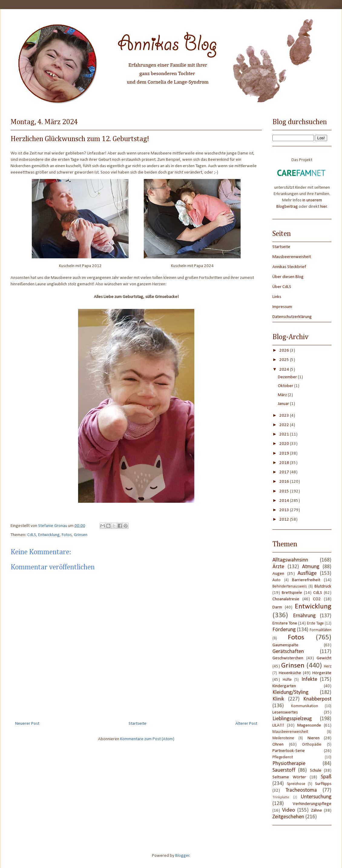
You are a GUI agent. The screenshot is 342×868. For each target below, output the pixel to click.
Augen (278, 574)
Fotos (67, 535)
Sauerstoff (284, 770)
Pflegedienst (283, 757)
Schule (316, 771)
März (283, 395)
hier (324, 207)
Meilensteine (283, 738)
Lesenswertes (285, 712)
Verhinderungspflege (312, 804)
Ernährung (304, 616)
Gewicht (324, 658)
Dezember (288, 377)
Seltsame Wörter (289, 777)
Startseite (138, 724)
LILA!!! (278, 726)
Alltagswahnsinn (290, 560)
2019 (285, 454)
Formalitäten (321, 630)
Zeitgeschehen (288, 817)
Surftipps (323, 784)
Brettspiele (292, 593)
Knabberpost (317, 699)
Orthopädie (312, 745)
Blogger (182, 856)
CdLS (32, 535)
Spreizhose (296, 784)
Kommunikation (305, 706)
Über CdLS (282, 287)
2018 (285, 463)
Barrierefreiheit (306, 580)
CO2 (317, 599)
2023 (285, 416)
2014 (285, 501)
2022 (285, 425)
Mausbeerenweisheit (292, 257)
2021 (285, 434)
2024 (285, 370)
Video (289, 810)
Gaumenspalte (285, 645)
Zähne (317, 811)
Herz (328, 666)
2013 (285, 510)
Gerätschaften (288, 652)
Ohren (278, 745)
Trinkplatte (281, 797)
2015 (285, 491)
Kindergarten (284, 686)
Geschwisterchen (288, 658)
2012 (285, 520)
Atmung (311, 567)
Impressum (282, 307)
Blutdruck (323, 586)
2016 (285, 482)
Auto (276, 580)
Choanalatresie (286, 599)
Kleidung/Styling (290, 692)
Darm (277, 607)
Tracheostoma (301, 790)
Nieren (314, 738)
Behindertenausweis (290, 586)
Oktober (286, 386)
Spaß (326, 777)
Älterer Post (246, 724)
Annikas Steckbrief (289, 267)
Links (277, 297)
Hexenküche (290, 673)
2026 (285, 351)
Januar (284, 404)
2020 (285, 444)
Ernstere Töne (285, 623)
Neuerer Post (27, 724)
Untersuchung (316, 797)
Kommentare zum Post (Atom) (147, 739)
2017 (285, 472)
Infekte (309, 679)
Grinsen (81, 535)
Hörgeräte (322, 673)
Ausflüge (307, 573)
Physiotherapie (289, 764)
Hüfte (287, 680)
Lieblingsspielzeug (292, 719)
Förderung (284, 630)
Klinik (278, 699)
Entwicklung (49, 535)
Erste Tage (315, 623)
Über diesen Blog (288, 277)
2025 (285, 360)
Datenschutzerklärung (292, 317)
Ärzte (278, 567)
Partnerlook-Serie (289, 751)
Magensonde (309, 726)
